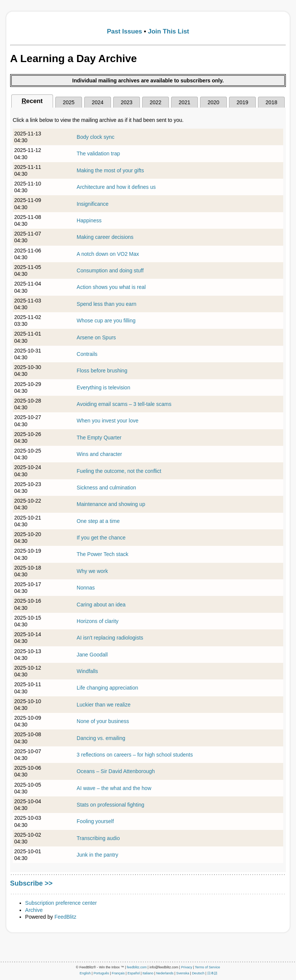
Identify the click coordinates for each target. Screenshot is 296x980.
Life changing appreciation (107, 688)
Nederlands (165, 973)
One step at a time (98, 521)
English (85, 973)
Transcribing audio (98, 838)
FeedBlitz (65, 917)
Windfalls (87, 671)
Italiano (148, 973)
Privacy (187, 967)
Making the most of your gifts (110, 170)
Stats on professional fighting (111, 805)
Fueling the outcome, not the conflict (119, 471)
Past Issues (124, 31)
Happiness (89, 220)
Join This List (168, 31)
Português (101, 973)
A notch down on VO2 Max (108, 254)
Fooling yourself (95, 821)
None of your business (103, 721)
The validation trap (98, 153)
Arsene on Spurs (96, 337)
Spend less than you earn (107, 304)
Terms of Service (207, 967)
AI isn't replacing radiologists (110, 638)
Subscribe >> (31, 883)
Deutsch (198, 973)
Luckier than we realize (104, 705)
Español (134, 973)
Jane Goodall (92, 655)
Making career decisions (105, 237)
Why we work (92, 571)
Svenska (183, 973)
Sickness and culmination (106, 488)
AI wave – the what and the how (114, 788)
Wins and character (99, 454)
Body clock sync (96, 137)
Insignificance (93, 204)
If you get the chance (101, 538)
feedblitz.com (137, 967)
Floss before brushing (102, 371)
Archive (34, 910)
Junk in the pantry (98, 855)
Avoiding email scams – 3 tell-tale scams (124, 404)
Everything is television (103, 387)
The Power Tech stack (102, 554)
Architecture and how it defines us (116, 187)
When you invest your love (108, 421)
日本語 (212, 973)
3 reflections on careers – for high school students (135, 755)
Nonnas (86, 588)
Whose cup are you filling (106, 321)
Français (118, 973)
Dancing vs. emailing (101, 738)
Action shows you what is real (111, 287)
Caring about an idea (101, 605)
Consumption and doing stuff (110, 270)
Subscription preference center (61, 903)
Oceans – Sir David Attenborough (116, 771)
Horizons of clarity (98, 621)
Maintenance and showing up (111, 504)
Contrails (87, 354)
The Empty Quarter (99, 438)
